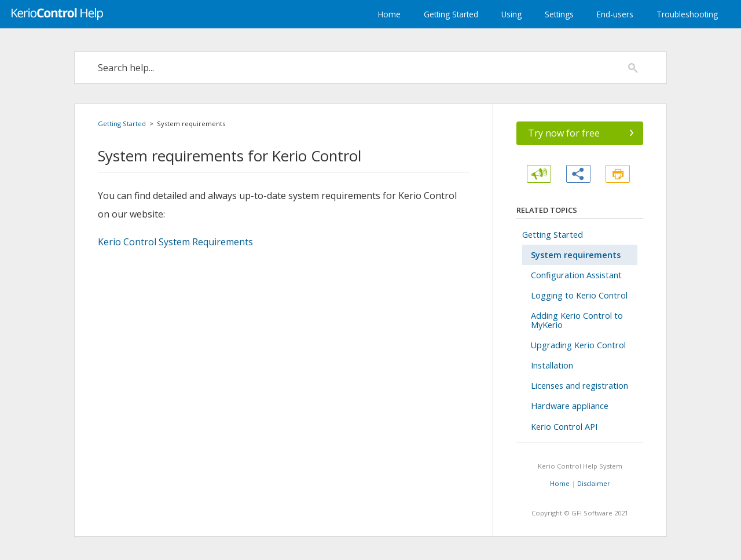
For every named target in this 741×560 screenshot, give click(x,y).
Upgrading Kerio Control (578, 345)
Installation (552, 365)
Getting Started (451, 14)
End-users (615, 14)
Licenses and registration (579, 386)
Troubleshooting (687, 14)
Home (389, 14)
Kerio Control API (564, 427)
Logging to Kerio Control (579, 295)
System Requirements (175, 242)
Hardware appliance (570, 406)
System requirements (576, 255)
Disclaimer (594, 483)
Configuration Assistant (576, 275)
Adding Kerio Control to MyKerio (577, 320)
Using (511, 14)
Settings (559, 14)
